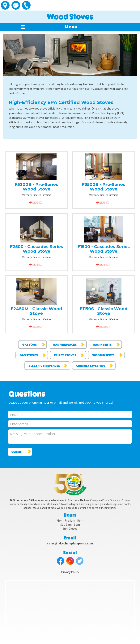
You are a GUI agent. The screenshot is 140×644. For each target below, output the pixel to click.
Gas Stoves (29, 355)
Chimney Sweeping (91, 366)
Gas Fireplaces (65, 345)
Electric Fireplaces (44, 366)
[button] (71, 27)
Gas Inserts (102, 345)
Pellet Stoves (65, 355)
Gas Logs (30, 345)
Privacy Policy (70, 572)
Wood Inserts (103, 355)
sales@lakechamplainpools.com (70, 543)
